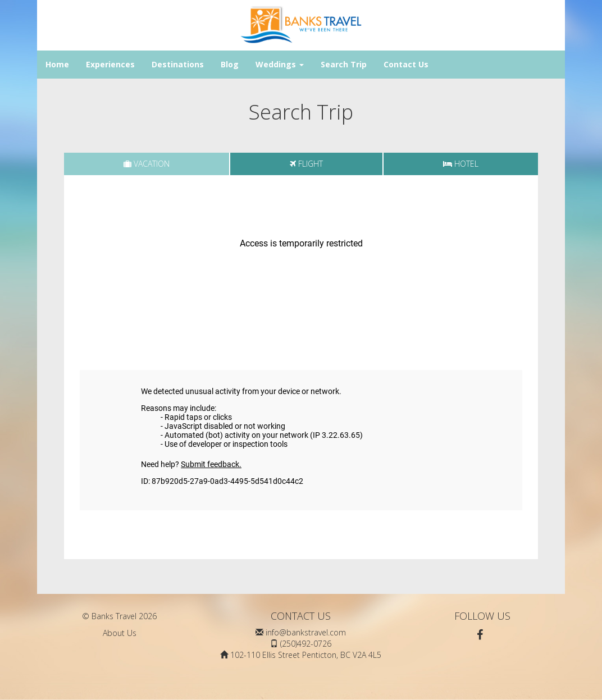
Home (57, 64)
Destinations (178, 64)
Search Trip (344, 64)
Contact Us (406, 64)
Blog (230, 64)
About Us (120, 633)
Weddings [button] (280, 64)
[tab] (147, 164)
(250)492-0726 (306, 644)
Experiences (110, 64)
